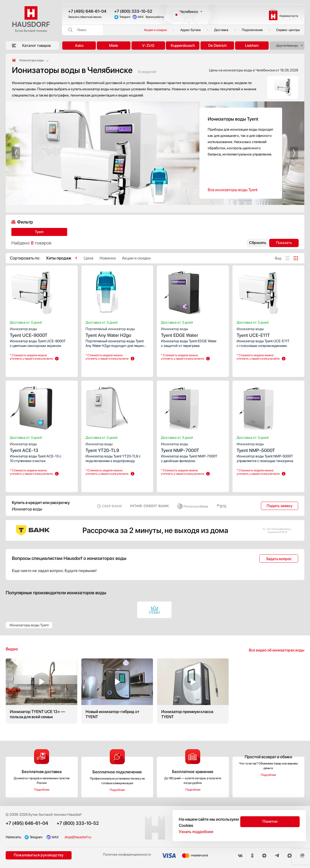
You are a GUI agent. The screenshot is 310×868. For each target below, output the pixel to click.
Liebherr (252, 46)
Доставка (221, 30)
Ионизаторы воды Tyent (29, 625)
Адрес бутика (191, 30)
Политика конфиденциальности (123, 856)
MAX (141, 17)
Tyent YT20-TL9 (117, 447)
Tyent (27, 232)
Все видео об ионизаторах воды (277, 650)
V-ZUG (148, 46)
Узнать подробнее (196, 832)
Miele (114, 46)
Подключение (252, 30)
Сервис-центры (288, 30)
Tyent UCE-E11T (269, 332)
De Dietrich (217, 46)
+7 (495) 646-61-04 (87, 11)
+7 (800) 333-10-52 (133, 11)
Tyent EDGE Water (193, 332)
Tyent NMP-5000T (269, 447)
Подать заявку (280, 506)
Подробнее (42, 790)
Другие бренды (287, 46)
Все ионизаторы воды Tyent (233, 190)
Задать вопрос (279, 559)
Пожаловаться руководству (37, 856)
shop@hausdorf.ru (84, 837)
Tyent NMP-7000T (193, 447)
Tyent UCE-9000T (42, 332)
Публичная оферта (289, 814)
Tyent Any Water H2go (117, 332)
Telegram (125, 17)
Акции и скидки (155, 30)
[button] (16, 153)
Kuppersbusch (183, 46)
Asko (79, 46)
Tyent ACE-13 (42, 447)
